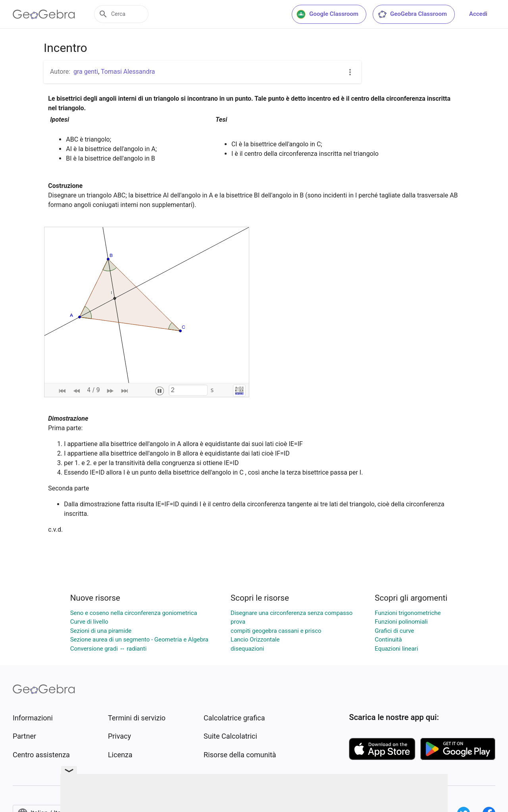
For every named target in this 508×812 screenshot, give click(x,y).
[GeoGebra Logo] (44, 14)
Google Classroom (327, 14)
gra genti (86, 72)
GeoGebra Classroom (412, 14)
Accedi (478, 14)
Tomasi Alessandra (128, 72)
